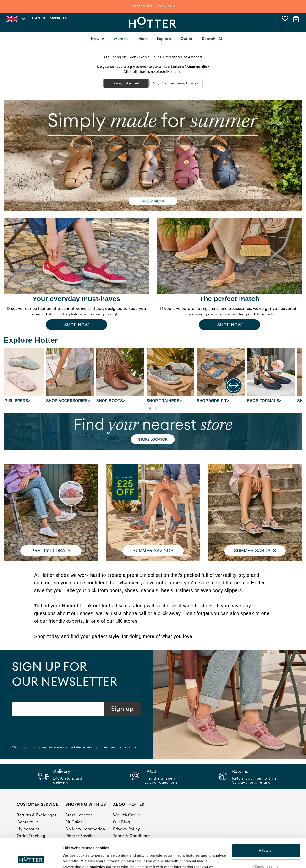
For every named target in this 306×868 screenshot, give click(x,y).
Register (58, 18)
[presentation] (48, 732)
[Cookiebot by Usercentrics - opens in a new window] (31, 859)
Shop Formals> (272, 401)
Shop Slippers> (21, 401)
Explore (164, 39)
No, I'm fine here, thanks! (176, 83)
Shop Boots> (118, 401)
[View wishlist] (285, 19)
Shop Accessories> (76, 401)
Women (121, 39)
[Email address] (58, 709)
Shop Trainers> (172, 401)
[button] (150, 409)
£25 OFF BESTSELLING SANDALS (153, 6)
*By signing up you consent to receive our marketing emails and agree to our (74, 748)
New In (97, 39)
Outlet (186, 39)
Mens (142, 39)
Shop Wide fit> (221, 401)
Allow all (266, 823)
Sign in (38, 18)
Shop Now (76, 325)
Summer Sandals (255, 551)
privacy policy (126, 748)
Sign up (122, 709)
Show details (74, 859)
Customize (266, 839)
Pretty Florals (51, 551)
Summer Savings (153, 551)
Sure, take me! (126, 83)
